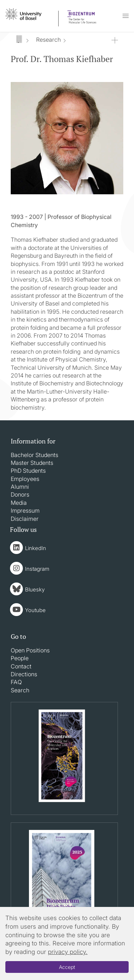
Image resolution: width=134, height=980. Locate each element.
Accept (67, 967)
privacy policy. (68, 952)
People (20, 658)
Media (19, 503)
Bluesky (35, 589)
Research (48, 40)
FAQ (16, 682)
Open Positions (30, 650)
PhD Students (28, 471)
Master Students (32, 463)
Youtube (35, 610)
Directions (24, 674)
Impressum (25, 510)
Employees (25, 479)
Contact (21, 666)
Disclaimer (25, 519)
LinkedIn (36, 548)
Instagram (37, 569)
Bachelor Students (34, 455)
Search (20, 690)
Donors (20, 494)
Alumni (20, 487)
